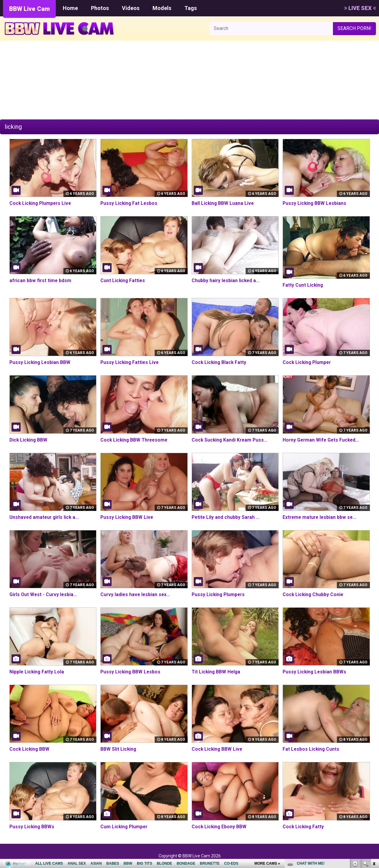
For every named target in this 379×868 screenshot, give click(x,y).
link (374, 773)
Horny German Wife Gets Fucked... (322, 440)
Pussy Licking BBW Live (127, 517)
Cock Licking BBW (30, 749)
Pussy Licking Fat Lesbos (129, 203)
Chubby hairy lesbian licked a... (226, 280)
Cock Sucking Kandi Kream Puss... (230, 440)
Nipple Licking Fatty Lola (37, 672)
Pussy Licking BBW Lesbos (131, 672)
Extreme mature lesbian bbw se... (320, 517)
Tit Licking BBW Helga (217, 672)
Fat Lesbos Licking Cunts (311, 749)
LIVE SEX (360, 8)
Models (162, 8)
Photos (100, 8)
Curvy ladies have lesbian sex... (136, 594)
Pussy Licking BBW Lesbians (315, 203)
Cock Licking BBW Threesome (135, 440)
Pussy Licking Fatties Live (130, 362)
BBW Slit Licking (119, 749)
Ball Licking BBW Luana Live (223, 203)
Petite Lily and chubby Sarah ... (226, 517)
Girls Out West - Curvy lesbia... (44, 594)
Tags (191, 8)
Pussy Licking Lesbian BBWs (315, 672)
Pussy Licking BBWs (32, 827)
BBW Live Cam (29, 9)
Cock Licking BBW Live (218, 749)
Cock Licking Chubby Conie (314, 594)
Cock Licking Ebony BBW (220, 827)
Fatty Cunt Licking (303, 285)
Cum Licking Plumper (125, 827)
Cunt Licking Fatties (123, 280)
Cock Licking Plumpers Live (41, 203)
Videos (131, 8)
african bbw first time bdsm (41, 280)
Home (70, 8)
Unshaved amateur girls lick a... (45, 517)
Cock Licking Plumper (308, 362)
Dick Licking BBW (29, 440)
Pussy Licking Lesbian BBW (40, 362)
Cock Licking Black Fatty (220, 362)
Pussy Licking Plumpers (219, 594)
